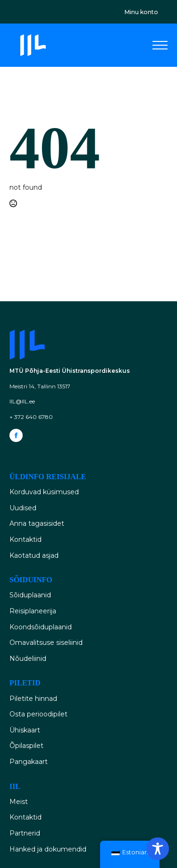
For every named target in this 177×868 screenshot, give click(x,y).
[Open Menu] (160, 45)
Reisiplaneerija (33, 611)
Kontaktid (25, 539)
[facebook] (16, 435)
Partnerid (25, 833)
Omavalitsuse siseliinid (46, 643)
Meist (19, 802)
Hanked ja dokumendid (48, 849)
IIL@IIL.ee (22, 401)
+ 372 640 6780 (31, 417)
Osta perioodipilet (38, 714)
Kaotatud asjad (34, 555)
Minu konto (141, 12)
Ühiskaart (25, 730)
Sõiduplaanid (30, 595)
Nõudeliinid (28, 659)
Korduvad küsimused (44, 492)
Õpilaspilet (26, 746)
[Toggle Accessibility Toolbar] (158, 849)
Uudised (23, 508)
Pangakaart (29, 762)
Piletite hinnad (33, 699)
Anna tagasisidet (37, 523)
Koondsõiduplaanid (41, 627)
